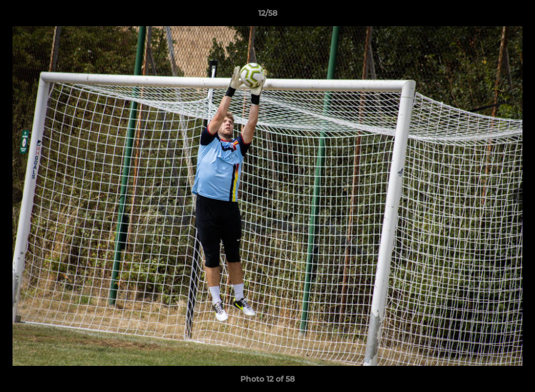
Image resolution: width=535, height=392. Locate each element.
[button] (515, 16)
